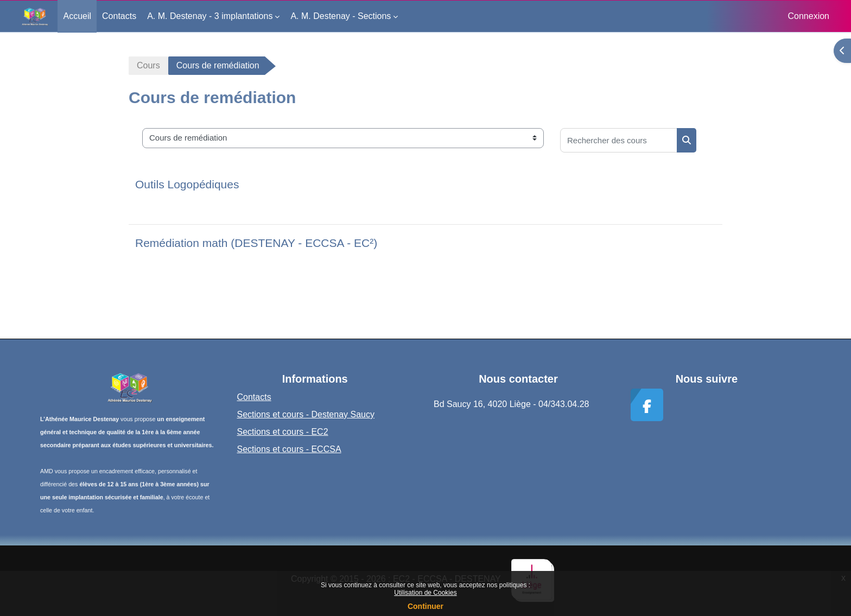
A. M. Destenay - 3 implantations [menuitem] (210, 16)
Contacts (254, 397)
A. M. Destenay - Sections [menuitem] (341, 16)
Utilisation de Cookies (425, 593)
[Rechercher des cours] (619, 140)
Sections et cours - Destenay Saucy (306, 414)
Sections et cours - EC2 (283, 432)
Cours (148, 65)
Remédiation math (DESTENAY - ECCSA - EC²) (256, 243)
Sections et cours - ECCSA (289, 449)
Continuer (426, 606)
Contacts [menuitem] (119, 16)
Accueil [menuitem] (77, 16)
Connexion (809, 16)
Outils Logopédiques (187, 184)
